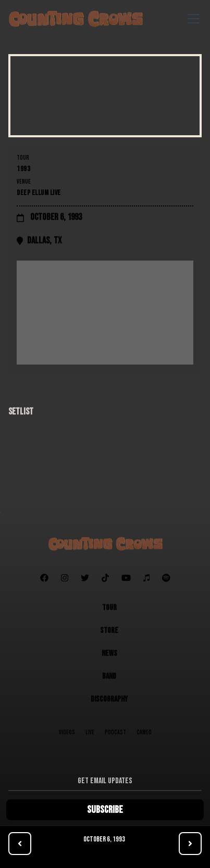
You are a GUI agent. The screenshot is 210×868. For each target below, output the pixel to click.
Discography (109, 699)
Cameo (144, 733)
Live (90, 733)
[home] (76, 19)
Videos (67, 733)
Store (109, 631)
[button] (191, 19)
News (109, 653)
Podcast (115, 733)
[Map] (105, 313)
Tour (109, 608)
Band (109, 676)
